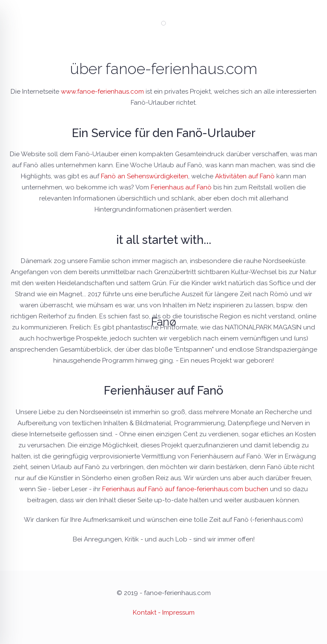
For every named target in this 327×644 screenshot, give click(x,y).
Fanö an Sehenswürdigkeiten (145, 176)
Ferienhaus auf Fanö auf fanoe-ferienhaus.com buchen (185, 489)
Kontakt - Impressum (164, 613)
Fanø (164, 322)
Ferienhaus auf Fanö (181, 187)
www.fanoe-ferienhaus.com (102, 92)
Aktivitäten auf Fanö (245, 176)
